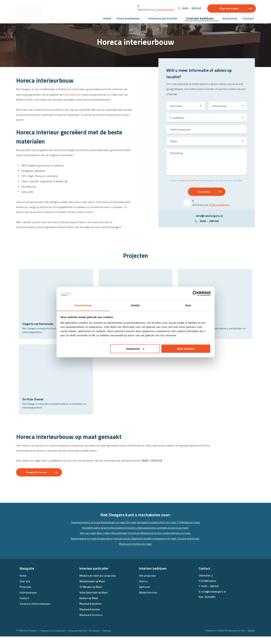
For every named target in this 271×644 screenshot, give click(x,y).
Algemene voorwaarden (55, 638)
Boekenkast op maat (124, 530)
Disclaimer (98, 638)
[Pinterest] (222, 614)
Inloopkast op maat (107, 551)
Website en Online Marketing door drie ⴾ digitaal (229, 638)
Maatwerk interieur (91, 623)
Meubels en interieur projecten (98, 583)
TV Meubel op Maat (91, 594)
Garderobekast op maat (92, 546)
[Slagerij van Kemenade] (56, 310)
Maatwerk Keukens (91, 611)
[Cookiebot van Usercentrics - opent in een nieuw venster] (195, 293)
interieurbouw (74, 96)
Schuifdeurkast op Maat (94, 600)
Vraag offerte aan (39, 480)
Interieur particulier (163, 19)
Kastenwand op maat (121, 546)
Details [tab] (136, 305)
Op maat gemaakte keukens (155, 530)
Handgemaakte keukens (124, 535)
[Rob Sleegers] (31, 12)
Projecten (26, 594)
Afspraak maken (229, 9)
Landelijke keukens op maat (92, 541)
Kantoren (145, 594)
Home (107, 19)
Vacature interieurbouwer (35, 611)
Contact (248, 19)
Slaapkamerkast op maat (96, 530)
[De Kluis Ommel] (56, 385)
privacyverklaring (190, 182)
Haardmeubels (160, 546)
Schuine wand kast (131, 551)
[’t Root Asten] (215, 310)
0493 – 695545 (192, 9)
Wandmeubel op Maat (92, 589)
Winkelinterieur (149, 600)
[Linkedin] (208, 614)
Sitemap (111, 638)
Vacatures (230, 19)
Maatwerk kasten (184, 541)
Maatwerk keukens (181, 546)
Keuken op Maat (89, 606)
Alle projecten (147, 583)
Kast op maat (181, 530)
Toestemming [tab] (83, 305)
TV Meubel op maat (97, 535)
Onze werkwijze (128, 19)
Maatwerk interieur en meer (159, 551)
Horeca (143, 589)
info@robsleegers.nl (209, 218)
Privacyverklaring (80, 638)
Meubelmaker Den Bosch (158, 541)
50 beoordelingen (163, 10)
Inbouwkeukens (176, 535)
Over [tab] (188, 305)
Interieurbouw (28, 600)
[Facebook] (201, 614)
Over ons (25, 589)
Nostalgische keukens (153, 535)
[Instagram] (215, 614)
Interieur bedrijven (200, 19)
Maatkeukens (143, 546)
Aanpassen (135, 349)
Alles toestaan (186, 349)
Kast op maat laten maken (126, 541)
